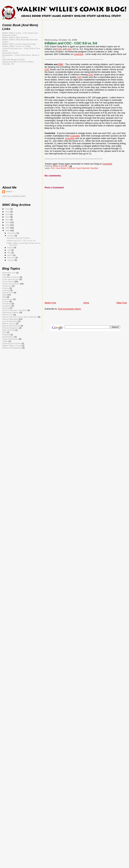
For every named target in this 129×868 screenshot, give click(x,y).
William (9, 192)
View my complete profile (14, 196)
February (12, 258)
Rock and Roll (8, 330)
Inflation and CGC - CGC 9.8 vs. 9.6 (21, 241)
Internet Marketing (10, 319)
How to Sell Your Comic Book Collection (20, 317)
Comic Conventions (11, 284)
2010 (8, 225)
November (12, 233)
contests (6, 290)
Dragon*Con (8, 292)
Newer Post (50, 303)
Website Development (12, 348)
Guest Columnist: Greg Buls (87, 168)
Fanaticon (7, 306)
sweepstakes (8, 337)
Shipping (6, 334)
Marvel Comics (9, 323)
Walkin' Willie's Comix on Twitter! (17, 46)
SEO (4, 332)
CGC (60, 49)
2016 (8, 209)
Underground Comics (12, 343)
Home (86, 303)
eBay (4, 295)
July (9, 250)
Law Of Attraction (10, 321)
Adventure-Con (9, 273)
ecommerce (7, 299)
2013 (8, 217)
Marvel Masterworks (11, 326)
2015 (8, 212)
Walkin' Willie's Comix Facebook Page (19, 44)
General (6, 308)
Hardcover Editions (11, 312)
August (11, 248)
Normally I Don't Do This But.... (19, 238)
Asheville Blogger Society (13, 59)
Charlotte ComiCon (11, 277)
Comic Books (61, 168)
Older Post (122, 303)
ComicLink (71, 168)
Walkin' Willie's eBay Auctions (15, 37)
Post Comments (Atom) (70, 309)
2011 (8, 222)
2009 (8, 228)
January (11, 260)
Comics (6, 288)
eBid (4, 297)
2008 (8, 230)
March (10, 255)
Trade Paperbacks (10, 339)
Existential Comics (10, 53)
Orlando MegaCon (10, 328)
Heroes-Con (8, 315)
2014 (8, 214)
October (11, 236)
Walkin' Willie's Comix (12, 346)
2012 (8, 220)
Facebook (7, 304)
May (10, 253)
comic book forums (11, 279)
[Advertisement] (86, 31)
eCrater (6, 301)
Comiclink (79, 54)
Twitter (5, 341)
